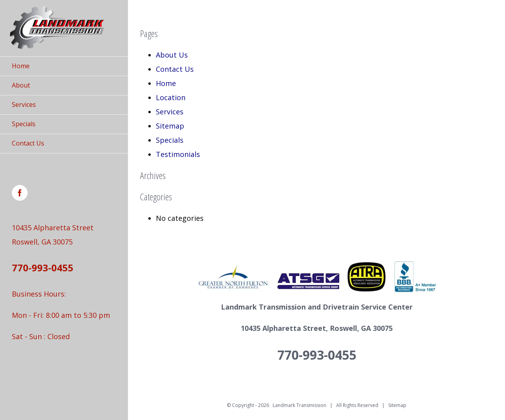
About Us (172, 55)
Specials (170, 140)
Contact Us (175, 69)
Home (166, 83)
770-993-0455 (43, 268)
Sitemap (170, 126)
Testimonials (178, 154)
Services (170, 112)
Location (171, 97)
